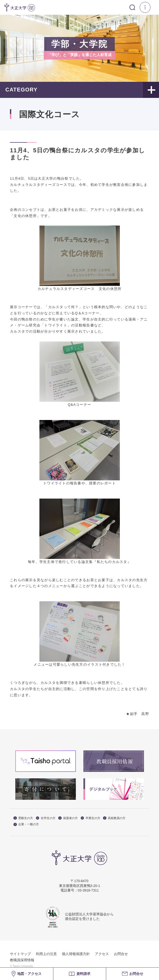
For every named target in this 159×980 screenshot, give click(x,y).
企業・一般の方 (26, 824)
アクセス (102, 954)
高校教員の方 (114, 818)
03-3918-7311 (88, 890)
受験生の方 (23, 818)
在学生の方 (46, 818)
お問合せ (121, 954)
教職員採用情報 (22, 960)
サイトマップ (20, 954)
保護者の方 (68, 818)
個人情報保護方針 (76, 954)
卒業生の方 (90, 818)
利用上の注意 (46, 954)
